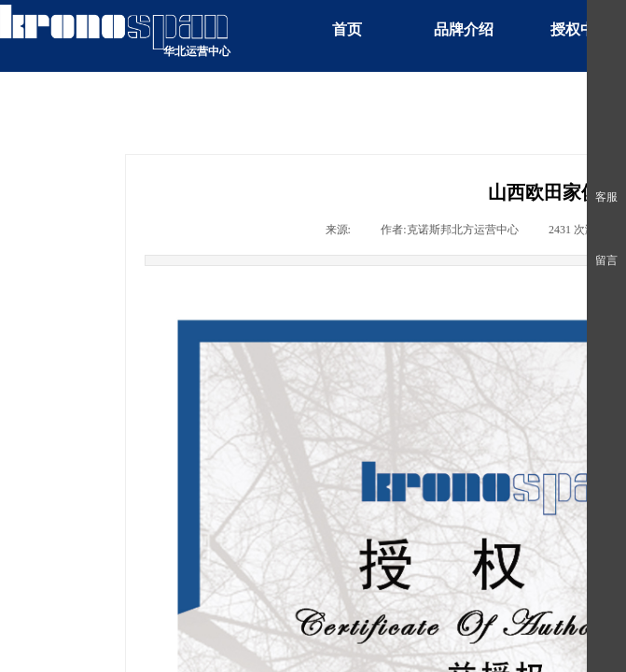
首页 (347, 29)
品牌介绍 (464, 29)
